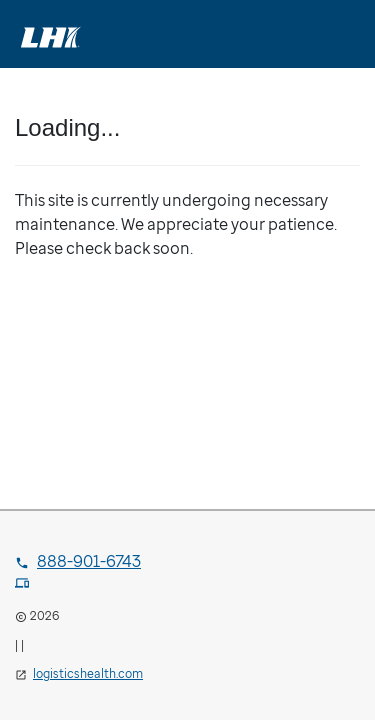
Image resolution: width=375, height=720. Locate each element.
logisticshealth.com (88, 673)
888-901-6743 (78, 561)
